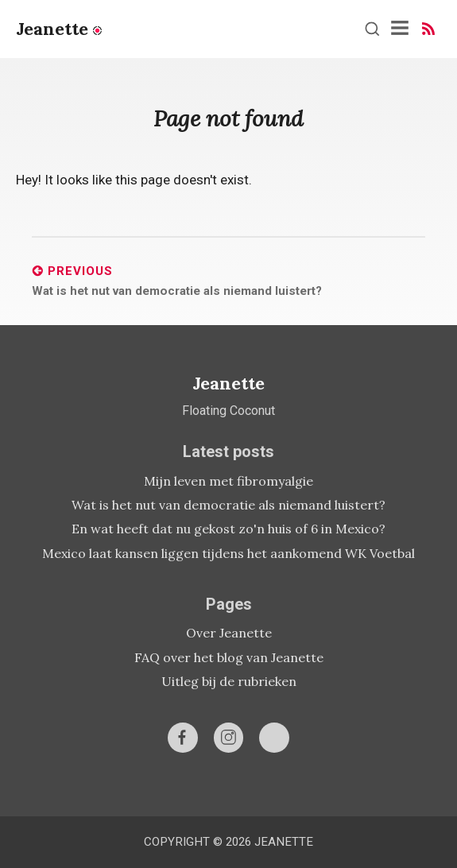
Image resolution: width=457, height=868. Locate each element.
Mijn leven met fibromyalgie (228, 481)
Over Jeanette (229, 633)
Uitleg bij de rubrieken (229, 681)
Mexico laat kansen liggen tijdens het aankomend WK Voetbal (228, 553)
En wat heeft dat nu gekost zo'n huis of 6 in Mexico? (228, 529)
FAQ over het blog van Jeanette (229, 657)
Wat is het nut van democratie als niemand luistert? (228, 505)
